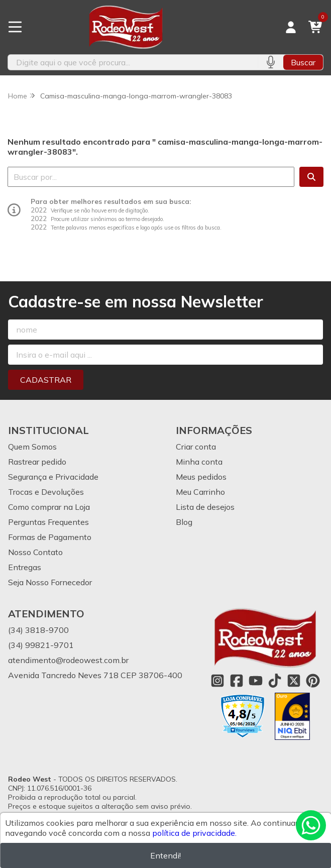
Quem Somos (32, 447)
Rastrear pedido (37, 462)
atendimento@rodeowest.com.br (68, 660)
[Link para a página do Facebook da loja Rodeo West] (237, 681)
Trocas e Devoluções (46, 492)
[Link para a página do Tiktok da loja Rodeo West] (275, 681)
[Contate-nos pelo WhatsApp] (311, 825)
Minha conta (199, 462)
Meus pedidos (201, 477)
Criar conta (196, 447)
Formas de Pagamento (50, 537)
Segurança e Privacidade (53, 477)
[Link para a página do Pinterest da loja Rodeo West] (313, 681)
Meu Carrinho (200, 492)
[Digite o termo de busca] (133, 62)
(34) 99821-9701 (41, 645)
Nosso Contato (35, 552)
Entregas (25, 567)
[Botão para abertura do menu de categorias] (15, 27)
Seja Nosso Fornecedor (50, 582)
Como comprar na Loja (49, 507)
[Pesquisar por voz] (270, 62)
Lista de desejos (205, 507)
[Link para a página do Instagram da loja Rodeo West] (217, 681)
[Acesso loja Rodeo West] (291, 27)
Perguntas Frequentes (48, 522)
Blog (184, 522)
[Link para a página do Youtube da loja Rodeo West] (256, 681)
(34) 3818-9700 (38, 630)
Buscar (303, 62)
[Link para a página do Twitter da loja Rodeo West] (294, 681)
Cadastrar (46, 380)
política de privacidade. (194, 833)
